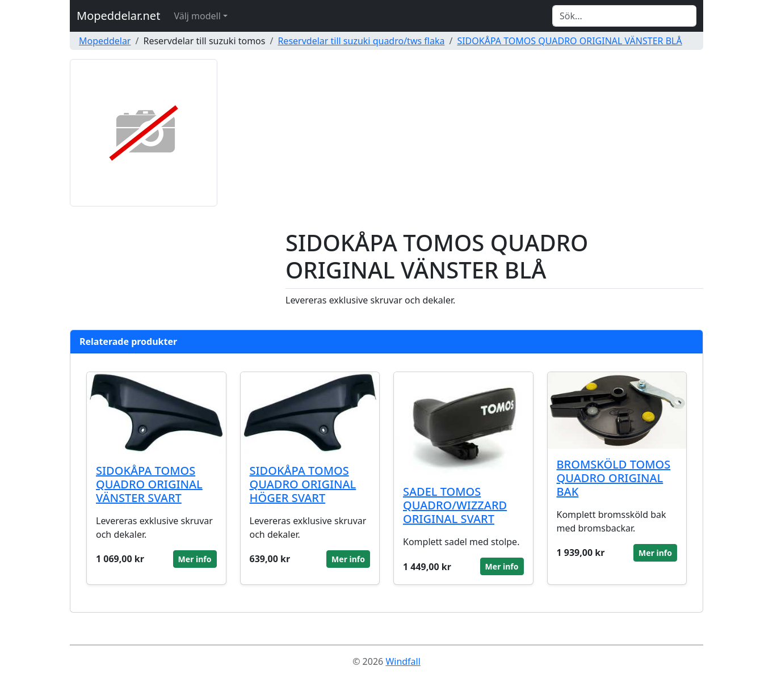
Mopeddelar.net (118, 16)
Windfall (403, 661)
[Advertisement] (494, 144)
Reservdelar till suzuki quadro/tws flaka (361, 41)
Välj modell (197, 16)
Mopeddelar (105, 41)
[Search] (624, 16)
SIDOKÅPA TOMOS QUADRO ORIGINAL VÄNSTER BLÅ (569, 41)
